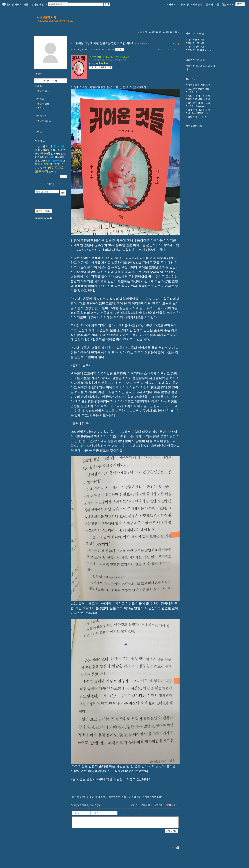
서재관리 (198, 4)
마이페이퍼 (41, 116)
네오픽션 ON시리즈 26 (117, 57)
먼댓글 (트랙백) (194, 126)
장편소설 (126, 797)
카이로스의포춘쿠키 (153, 797)
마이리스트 (46, 91)
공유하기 (145, 805)
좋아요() (95, 805)
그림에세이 (46, 146)
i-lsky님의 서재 (47, 17)
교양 (37, 146)
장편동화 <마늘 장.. (198, 117)
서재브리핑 (184, 4)
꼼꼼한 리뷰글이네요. (199, 89)
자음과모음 (114, 797)
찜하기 (158, 805)
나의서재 (169, 4)
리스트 (38, 86)
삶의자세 (56, 154)
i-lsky (156, 49)
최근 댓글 (191, 79)
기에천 (93, 797)
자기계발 (43, 164)
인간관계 (43, 161)
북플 (26, 4)
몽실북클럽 (44, 150)
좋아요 (134, 805)
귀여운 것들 (95, 57)
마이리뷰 (39, 99)
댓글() (176, 44)
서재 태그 (40, 141)
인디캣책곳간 (55, 161)
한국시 (52, 172)
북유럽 (45, 153)
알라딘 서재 (14, 4)
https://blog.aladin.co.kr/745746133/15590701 (92, 49)
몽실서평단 (56, 150)
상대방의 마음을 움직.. (199, 110)
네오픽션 (103, 797)
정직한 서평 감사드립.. (199, 103)
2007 (49, 184)
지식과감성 (55, 164)
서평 (42, 108)
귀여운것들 (83, 797)
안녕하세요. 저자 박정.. (200, 85)
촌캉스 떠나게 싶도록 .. (200, 99)
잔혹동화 (137, 797)
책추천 (44, 168)
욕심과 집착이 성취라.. (199, 96)
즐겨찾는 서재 (225, 4)
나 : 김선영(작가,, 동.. (199, 113)
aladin (50, 218)
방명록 (38, 132)
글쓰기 (210, 4)
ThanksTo (173, 805)
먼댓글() (84, 805)
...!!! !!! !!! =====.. (197, 106)
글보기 (143, 32)
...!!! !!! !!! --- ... (195, 92)
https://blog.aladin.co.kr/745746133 (55, 21)
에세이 (51, 157)
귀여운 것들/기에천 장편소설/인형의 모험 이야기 (105, 43)
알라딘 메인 (38, 4)
